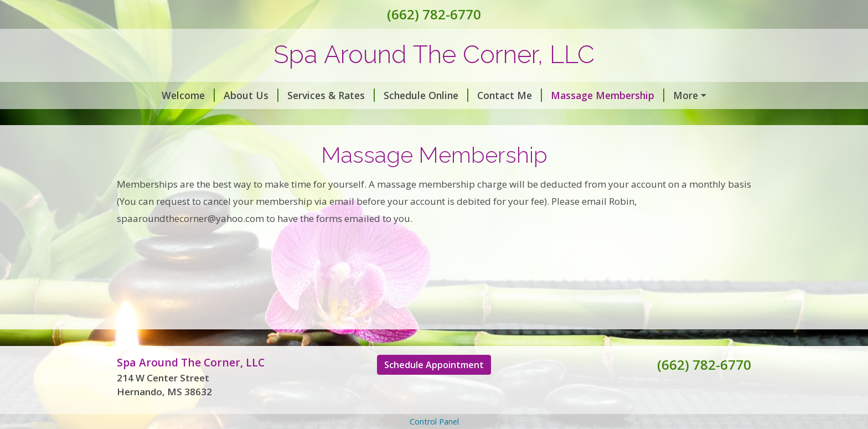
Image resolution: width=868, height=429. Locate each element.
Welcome (188, 95)
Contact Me (510, 95)
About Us (251, 95)
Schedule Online (426, 95)
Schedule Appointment (434, 365)
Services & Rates (331, 95)
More (686, 95)
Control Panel (434, 422)
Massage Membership (608, 95)
